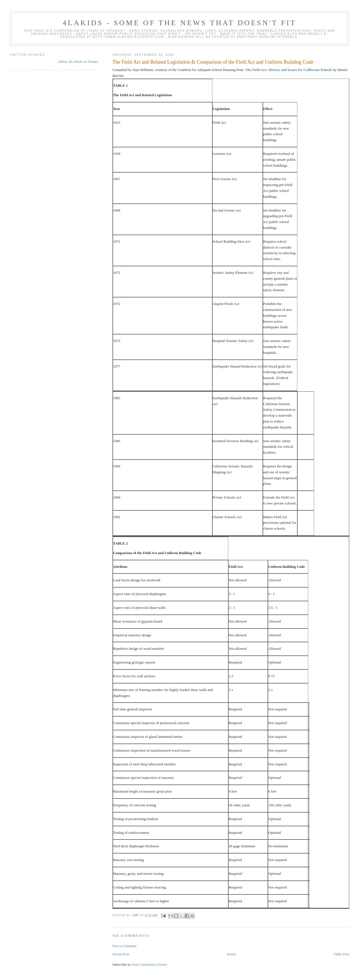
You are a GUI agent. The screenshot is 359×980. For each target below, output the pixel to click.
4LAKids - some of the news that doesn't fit (179, 23)
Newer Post (121, 954)
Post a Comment (125, 946)
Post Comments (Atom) (150, 964)
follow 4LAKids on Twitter (78, 62)
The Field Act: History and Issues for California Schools (289, 70)
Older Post (341, 954)
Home (231, 954)
